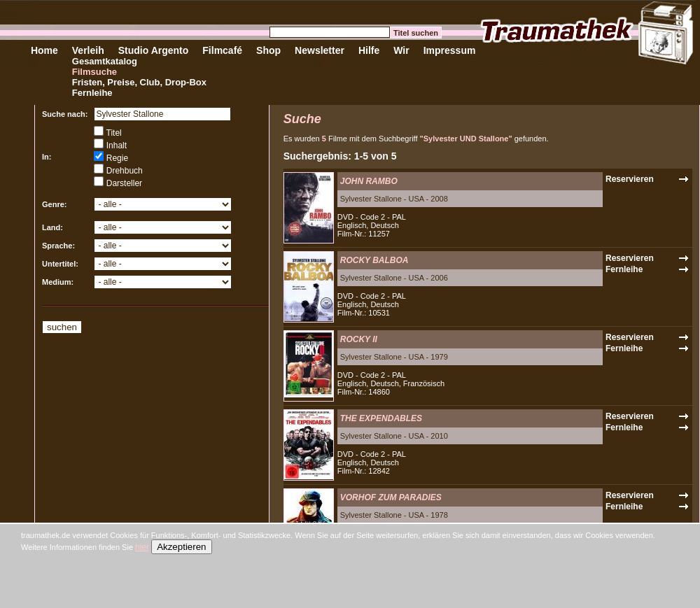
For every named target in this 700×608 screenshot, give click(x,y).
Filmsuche (94, 72)
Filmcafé (222, 50)
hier (142, 547)
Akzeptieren (181, 547)
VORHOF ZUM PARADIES (391, 497)
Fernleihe (92, 93)
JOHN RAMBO (369, 181)
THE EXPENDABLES (381, 418)
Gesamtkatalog (105, 61)
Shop (268, 50)
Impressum (450, 50)
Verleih (88, 50)
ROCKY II (359, 339)
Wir (401, 50)
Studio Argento (154, 50)
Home (44, 50)
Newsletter (320, 50)
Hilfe (369, 50)
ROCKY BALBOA (374, 260)
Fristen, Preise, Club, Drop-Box (139, 82)
